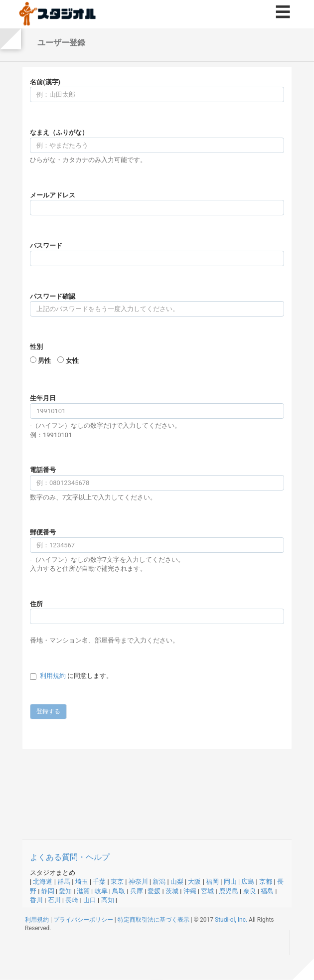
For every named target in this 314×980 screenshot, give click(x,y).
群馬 (64, 882)
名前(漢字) (45, 82)
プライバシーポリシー (83, 920)
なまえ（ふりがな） (59, 132)
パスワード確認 (53, 296)
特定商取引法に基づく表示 (154, 920)
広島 (248, 882)
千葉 (99, 882)
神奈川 (138, 882)
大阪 (194, 882)
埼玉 (82, 882)
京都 (266, 882)
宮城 (207, 891)
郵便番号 (43, 532)
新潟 (159, 882)
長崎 (72, 900)
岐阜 (101, 891)
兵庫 (137, 891)
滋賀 (83, 891)
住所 (36, 604)
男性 (44, 361)
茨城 (172, 891)
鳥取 (119, 891)
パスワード (46, 245)
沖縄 (190, 891)
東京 (117, 882)
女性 (72, 361)
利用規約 (53, 676)
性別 (36, 347)
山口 (90, 900)
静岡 (48, 891)
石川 (54, 900)
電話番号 (43, 470)
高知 (108, 900)
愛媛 (154, 891)
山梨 (177, 882)
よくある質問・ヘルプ (70, 857)
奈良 (250, 891)
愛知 (65, 891)
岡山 (230, 882)
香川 (36, 900)
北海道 (43, 882)
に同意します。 (76, 676)
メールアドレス (53, 195)
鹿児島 (229, 891)
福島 (267, 891)
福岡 (212, 882)
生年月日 (43, 398)
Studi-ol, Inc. (231, 920)
